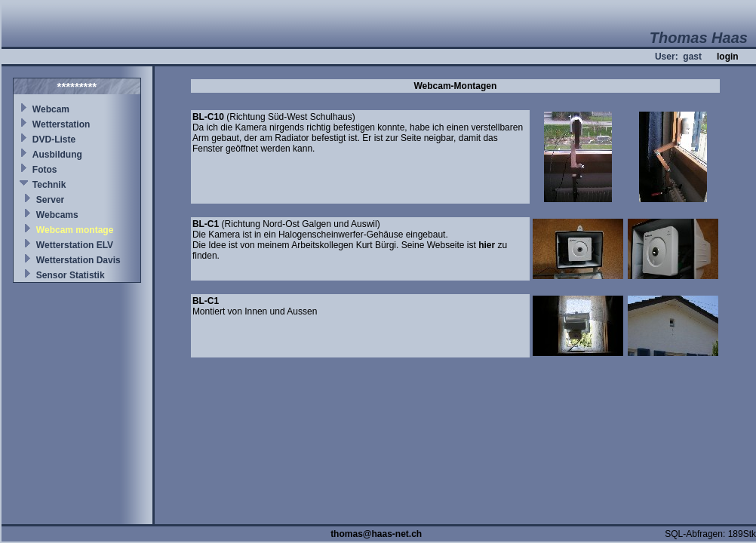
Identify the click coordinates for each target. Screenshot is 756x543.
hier (487, 245)
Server (50, 200)
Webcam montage (75, 230)
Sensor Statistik (71, 275)
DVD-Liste (54, 140)
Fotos (45, 170)
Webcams (57, 215)
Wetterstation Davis (78, 260)
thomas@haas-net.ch (376, 534)
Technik (49, 185)
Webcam (51, 109)
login (728, 57)
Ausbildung (57, 155)
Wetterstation (61, 124)
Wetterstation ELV (75, 245)
